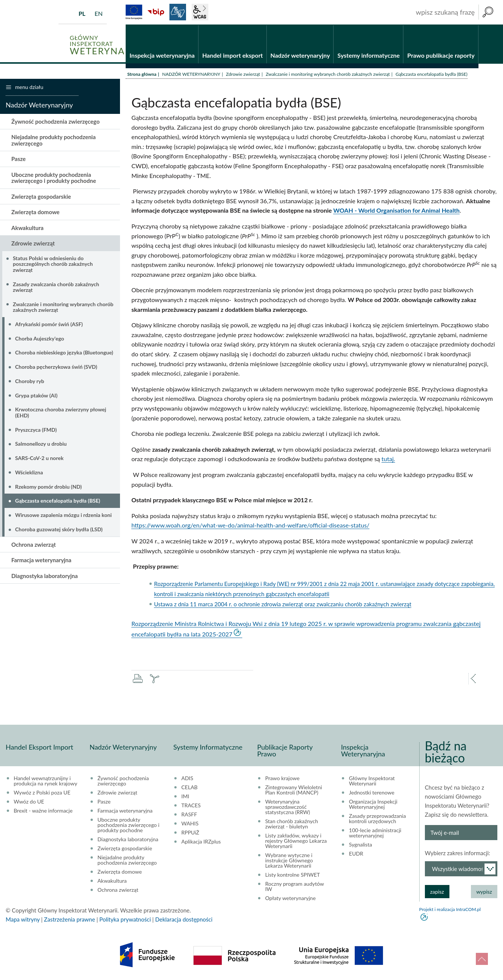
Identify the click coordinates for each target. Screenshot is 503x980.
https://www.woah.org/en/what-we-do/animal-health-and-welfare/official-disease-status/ (250, 526)
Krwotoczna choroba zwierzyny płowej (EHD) (61, 413)
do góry (482, 959)
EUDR (356, 854)
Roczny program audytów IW (295, 887)
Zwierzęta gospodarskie (41, 197)
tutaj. (388, 459)
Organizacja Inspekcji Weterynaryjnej (373, 805)
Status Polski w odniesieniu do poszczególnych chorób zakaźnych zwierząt (53, 264)
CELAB (190, 788)
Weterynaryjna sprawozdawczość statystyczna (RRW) (288, 807)
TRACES (191, 806)
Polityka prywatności (125, 920)
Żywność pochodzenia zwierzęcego (55, 122)
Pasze (18, 159)
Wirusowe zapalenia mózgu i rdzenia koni (63, 516)
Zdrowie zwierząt (243, 74)
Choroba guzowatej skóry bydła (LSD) (59, 530)
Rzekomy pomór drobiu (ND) (48, 487)
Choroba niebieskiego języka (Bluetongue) (64, 353)
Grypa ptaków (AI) (36, 396)
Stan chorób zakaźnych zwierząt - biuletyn (292, 824)
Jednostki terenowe (372, 793)
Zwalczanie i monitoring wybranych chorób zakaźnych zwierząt (328, 74)
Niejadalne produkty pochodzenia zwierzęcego (54, 141)
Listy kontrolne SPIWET (293, 875)
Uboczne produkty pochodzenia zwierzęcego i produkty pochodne (54, 178)
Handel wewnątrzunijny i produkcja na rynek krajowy (45, 781)
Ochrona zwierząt (34, 545)
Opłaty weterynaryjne (291, 899)
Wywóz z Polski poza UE (42, 793)
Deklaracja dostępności (184, 920)
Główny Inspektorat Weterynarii (372, 781)
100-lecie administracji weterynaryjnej (375, 833)
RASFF (189, 815)
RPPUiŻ (190, 833)
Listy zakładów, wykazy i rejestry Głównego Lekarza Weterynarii (296, 841)
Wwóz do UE (29, 802)
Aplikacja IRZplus (201, 842)
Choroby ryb (30, 381)
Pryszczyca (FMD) (36, 430)
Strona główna (142, 74)
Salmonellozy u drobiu (41, 444)
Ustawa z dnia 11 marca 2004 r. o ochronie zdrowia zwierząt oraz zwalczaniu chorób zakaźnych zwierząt (283, 604)
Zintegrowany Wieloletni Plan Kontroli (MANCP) (294, 790)
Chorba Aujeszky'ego (40, 339)
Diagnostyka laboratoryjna (45, 576)
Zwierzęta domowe (35, 213)
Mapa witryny (23, 920)
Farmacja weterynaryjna (41, 560)
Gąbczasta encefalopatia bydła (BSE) (58, 501)
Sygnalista (361, 845)
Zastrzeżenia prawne (70, 920)
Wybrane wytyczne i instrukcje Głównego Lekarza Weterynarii (289, 861)
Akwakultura (27, 228)
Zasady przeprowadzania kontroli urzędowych (378, 819)
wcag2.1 (200, 12)
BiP (156, 12)
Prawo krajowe (282, 779)
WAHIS (190, 824)
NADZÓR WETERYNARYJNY (191, 74)
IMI (185, 797)
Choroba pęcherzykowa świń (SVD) (56, 367)
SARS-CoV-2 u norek (39, 459)
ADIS (188, 779)
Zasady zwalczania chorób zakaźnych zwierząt (56, 287)
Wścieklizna (29, 473)
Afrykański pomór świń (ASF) (49, 324)
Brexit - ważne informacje (43, 811)
